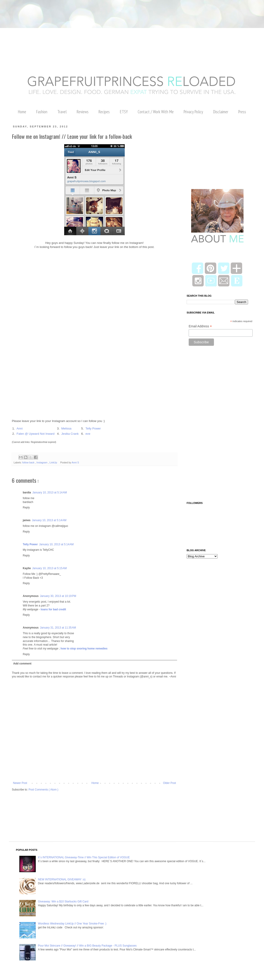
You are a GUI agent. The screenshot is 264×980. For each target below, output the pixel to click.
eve (88, 434)
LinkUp (54, 462)
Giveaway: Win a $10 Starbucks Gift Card (63, 902)
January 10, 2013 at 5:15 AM (49, 568)
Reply (26, 508)
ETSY (124, 112)
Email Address (200, 326)
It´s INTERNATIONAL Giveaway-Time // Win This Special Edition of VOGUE (84, 857)
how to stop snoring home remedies (84, 649)
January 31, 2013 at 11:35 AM (58, 628)
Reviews (82, 112)
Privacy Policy (193, 112)
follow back (29, 462)
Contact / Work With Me (156, 112)
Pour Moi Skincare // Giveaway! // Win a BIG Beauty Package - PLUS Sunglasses (87, 946)
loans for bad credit (53, 609)
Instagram (42, 462)
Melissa (66, 428)
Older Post (169, 783)
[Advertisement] (83, 10)
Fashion (42, 112)
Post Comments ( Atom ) (43, 790)
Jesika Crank (70, 434)
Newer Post (20, 783)
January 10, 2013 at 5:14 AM (50, 493)
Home (22, 112)
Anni (20, 428)
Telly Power (93, 428)
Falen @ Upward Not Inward (36, 434)
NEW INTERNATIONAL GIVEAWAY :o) (62, 879)
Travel (62, 112)
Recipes (104, 112)
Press (242, 112)
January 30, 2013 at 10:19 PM (58, 596)
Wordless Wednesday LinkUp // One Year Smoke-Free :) (72, 924)
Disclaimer (221, 112)
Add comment (22, 664)
